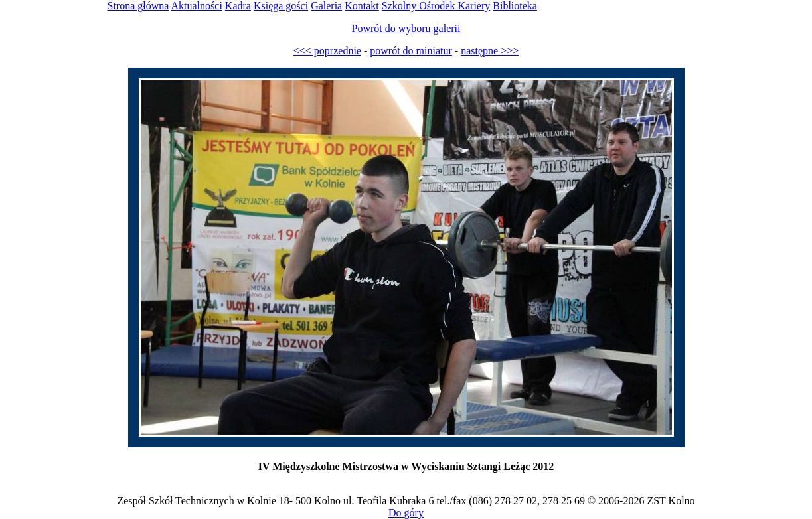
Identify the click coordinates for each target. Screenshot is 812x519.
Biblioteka (515, 6)
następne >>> (490, 51)
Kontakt (362, 6)
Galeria (326, 6)
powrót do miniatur (411, 51)
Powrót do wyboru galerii (406, 28)
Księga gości (281, 6)
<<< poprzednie (327, 51)
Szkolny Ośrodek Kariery (436, 6)
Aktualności (197, 6)
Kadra (238, 6)
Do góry (406, 513)
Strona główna (138, 6)
